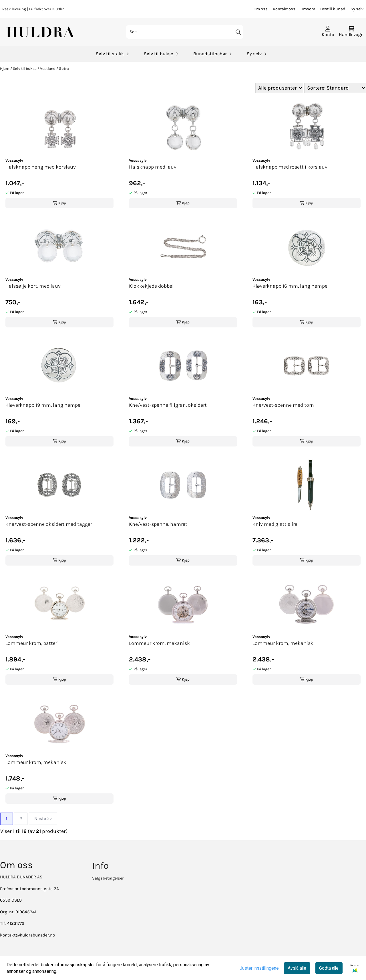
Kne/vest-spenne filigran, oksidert (168, 405)
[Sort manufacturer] (279, 88)
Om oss (261, 9)
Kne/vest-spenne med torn (283, 405)
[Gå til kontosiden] (328, 32)
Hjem (5, 69)
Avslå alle (297, 968)
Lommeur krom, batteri (32, 643)
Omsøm (308, 9)
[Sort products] (335, 88)
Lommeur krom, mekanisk (159, 643)
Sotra (64, 69)
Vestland (48, 69)
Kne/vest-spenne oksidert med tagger (49, 524)
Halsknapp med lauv (153, 167)
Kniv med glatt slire (275, 524)
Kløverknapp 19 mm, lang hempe (43, 405)
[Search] (238, 32)
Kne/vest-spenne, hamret (158, 524)
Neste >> (43, 819)
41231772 (16, 923)
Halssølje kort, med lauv (33, 286)
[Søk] (185, 32)
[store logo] (41, 32)
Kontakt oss (284, 9)
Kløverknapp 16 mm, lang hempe (290, 286)
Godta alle (329, 968)
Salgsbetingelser (108, 878)
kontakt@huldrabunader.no (27, 935)
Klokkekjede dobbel (151, 286)
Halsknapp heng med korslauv (41, 167)
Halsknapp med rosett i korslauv (290, 167)
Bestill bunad (333, 9)
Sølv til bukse (25, 69)
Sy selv (357, 9)
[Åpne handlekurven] (351, 32)
